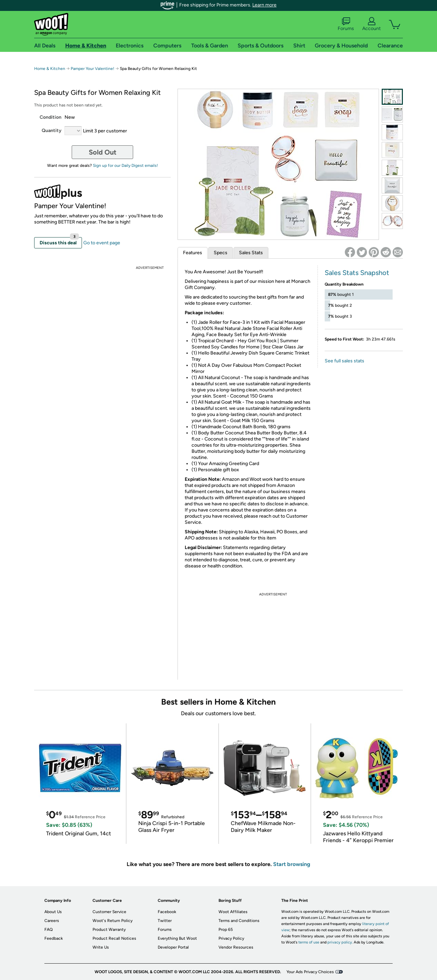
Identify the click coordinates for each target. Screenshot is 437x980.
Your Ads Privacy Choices (310, 972)
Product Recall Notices (114, 938)
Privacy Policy (231, 938)
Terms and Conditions (239, 921)
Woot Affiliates (233, 912)
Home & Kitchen (50, 69)
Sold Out (103, 152)
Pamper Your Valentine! (93, 69)
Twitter (165, 921)
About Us (53, 912)
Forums (346, 24)
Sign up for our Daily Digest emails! (125, 165)
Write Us (101, 947)
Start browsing (292, 864)
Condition (51, 117)
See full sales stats (344, 361)
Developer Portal (173, 947)
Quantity (52, 131)
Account (371, 24)
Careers (52, 921)
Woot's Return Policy (112, 921)
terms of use (309, 942)
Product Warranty (109, 929)
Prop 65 (226, 929)
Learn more (264, 5)
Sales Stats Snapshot (357, 273)
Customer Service (109, 912)
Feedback (54, 938)
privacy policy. (340, 942)
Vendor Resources (236, 947)
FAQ (48, 929)
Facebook (167, 912)
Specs (221, 253)
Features (193, 253)
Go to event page (102, 243)
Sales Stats (251, 253)
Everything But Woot (177, 938)
